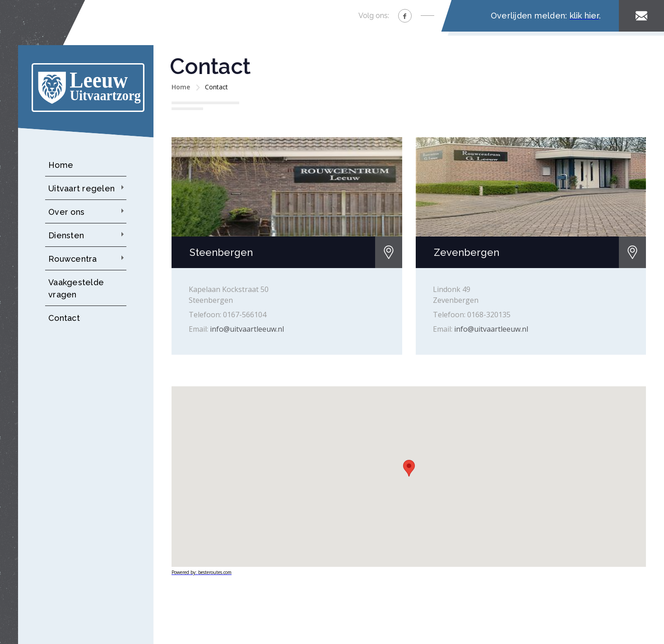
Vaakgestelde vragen (76, 288)
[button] (409, 468)
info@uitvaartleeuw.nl (247, 329)
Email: (198, 329)
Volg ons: (374, 16)
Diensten (66, 235)
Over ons (66, 212)
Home (61, 165)
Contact (64, 318)
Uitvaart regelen (81, 188)
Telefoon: (205, 315)
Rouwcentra (73, 259)
